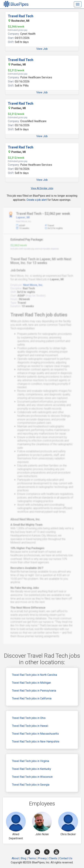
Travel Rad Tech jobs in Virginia (31, 761)
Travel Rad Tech (21, 16)
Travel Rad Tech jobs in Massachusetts (35, 734)
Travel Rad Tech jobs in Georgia (31, 785)
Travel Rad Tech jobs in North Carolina (34, 675)
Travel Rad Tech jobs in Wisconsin (32, 777)
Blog (23, 858)
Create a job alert (37, 200)
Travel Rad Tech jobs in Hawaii (30, 726)
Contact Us (66, 858)
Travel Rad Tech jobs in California (32, 698)
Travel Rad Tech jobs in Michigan (31, 683)
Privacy (42, 858)
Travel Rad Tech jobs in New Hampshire (36, 742)
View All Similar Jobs (42, 188)
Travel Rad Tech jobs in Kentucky (32, 769)
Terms (32, 858)
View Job (42, 49)
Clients (53, 858)
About (15, 858)
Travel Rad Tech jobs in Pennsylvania (34, 691)
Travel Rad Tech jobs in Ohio (29, 718)
